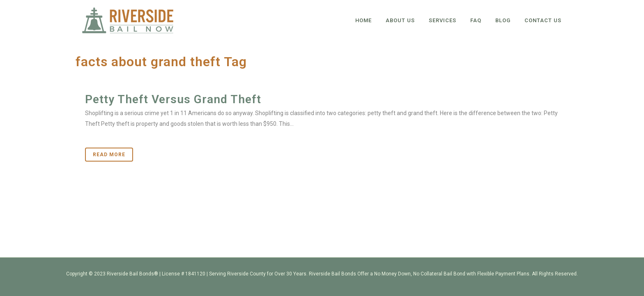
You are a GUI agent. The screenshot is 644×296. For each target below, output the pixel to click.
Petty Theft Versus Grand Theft (173, 99)
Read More (109, 155)
